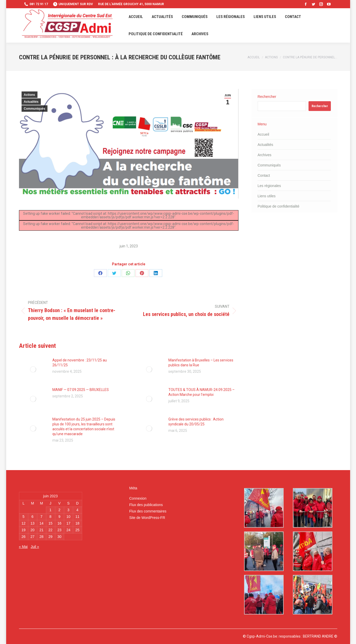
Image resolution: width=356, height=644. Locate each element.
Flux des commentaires (148, 511)
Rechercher (267, 97)
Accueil (263, 134)
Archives (265, 155)
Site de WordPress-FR (147, 518)
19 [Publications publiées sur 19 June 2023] (24, 530)
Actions (30, 95)
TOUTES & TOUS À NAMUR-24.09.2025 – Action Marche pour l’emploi (201, 392)
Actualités (31, 102)
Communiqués (35, 109)
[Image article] (33, 369)
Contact (264, 175)
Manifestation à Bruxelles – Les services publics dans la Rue (201, 363)
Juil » (35, 547)
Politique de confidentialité (279, 206)
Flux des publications (146, 505)
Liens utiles (267, 196)
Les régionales (269, 186)
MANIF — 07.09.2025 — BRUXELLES (81, 390)
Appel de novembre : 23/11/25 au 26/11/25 (80, 363)
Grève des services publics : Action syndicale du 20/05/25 (196, 422)
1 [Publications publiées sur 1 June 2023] (51, 510)
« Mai (23, 547)
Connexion (138, 498)
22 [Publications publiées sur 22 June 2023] (51, 530)
